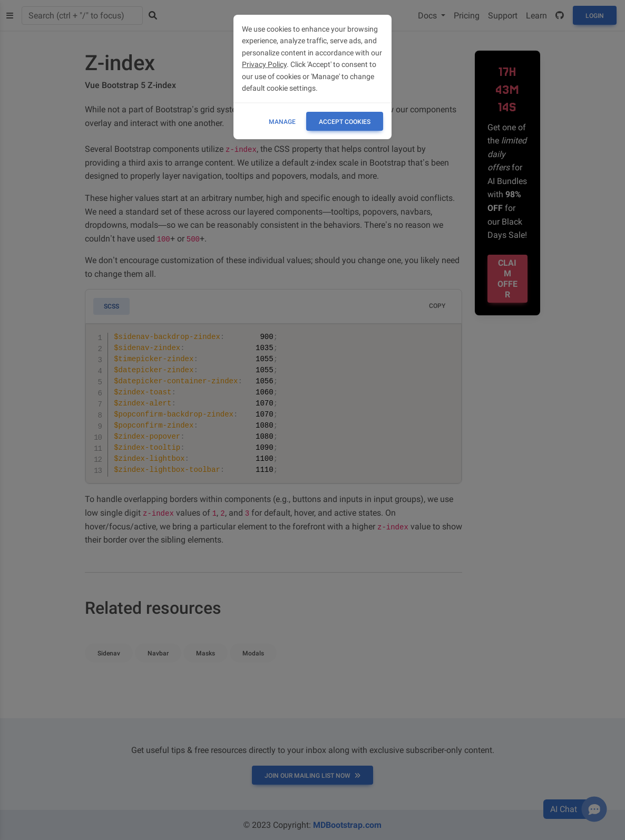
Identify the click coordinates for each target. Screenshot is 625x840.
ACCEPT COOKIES (345, 122)
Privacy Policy (264, 64)
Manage (282, 122)
